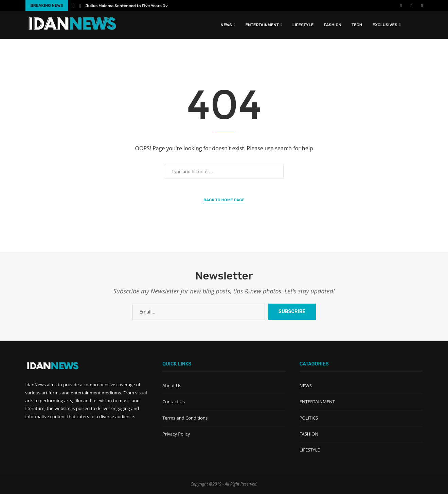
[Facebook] (401, 5)
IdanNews (36, 385)
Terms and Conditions (185, 418)
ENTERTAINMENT (262, 25)
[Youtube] (407, 5)
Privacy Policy (176, 434)
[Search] (419, 25)
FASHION (333, 25)
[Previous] (74, 5)
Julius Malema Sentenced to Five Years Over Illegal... (137, 6)
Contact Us (174, 402)
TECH (357, 25)
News (226, 25)
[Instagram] (413, 5)
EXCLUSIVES (385, 25)
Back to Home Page (224, 200)
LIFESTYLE (303, 25)
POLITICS (309, 418)
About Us (172, 386)
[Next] (80, 5)
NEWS (306, 386)
